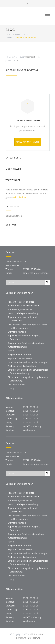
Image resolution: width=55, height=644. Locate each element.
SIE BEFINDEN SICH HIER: (17, 35)
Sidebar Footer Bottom (22, 70)
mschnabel (30, 57)
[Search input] (26, 283)
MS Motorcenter (36, 634)
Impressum (20, 638)
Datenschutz (34, 638)
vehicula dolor (20, 197)
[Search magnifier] (47, 283)
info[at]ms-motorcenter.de (36, 273)
